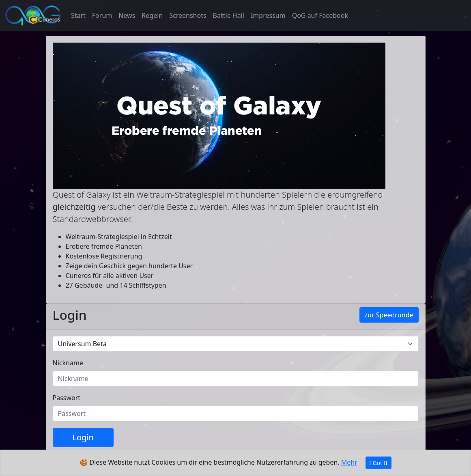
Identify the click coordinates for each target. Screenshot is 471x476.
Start (78, 15)
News (127, 15)
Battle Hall (229, 15)
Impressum (268, 15)
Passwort (67, 398)
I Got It (379, 463)
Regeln (152, 15)
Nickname (68, 363)
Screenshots (188, 15)
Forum (102, 15)
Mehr (349, 462)
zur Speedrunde (389, 315)
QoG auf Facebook (320, 15)
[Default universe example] (236, 344)
